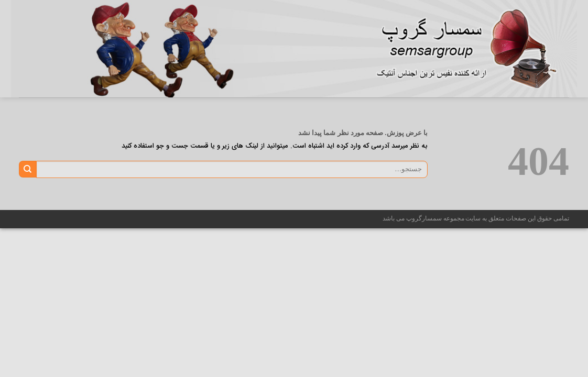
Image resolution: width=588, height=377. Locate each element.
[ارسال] (28, 169)
